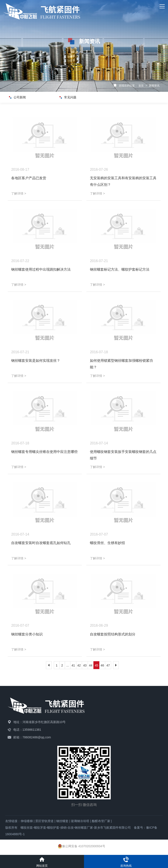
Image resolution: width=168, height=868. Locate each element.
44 (91, 665)
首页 (141, 86)
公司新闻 (22, 97)
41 (73, 665)
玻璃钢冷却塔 (80, 821)
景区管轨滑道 (44, 821)
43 (85, 665)
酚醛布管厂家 (101, 821)
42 (79, 665)
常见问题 (72, 97)
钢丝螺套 (62, 821)
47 (108, 665)
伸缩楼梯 (27, 821)
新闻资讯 (154, 86)
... (68, 665)
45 (96, 665)
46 (102, 665)
